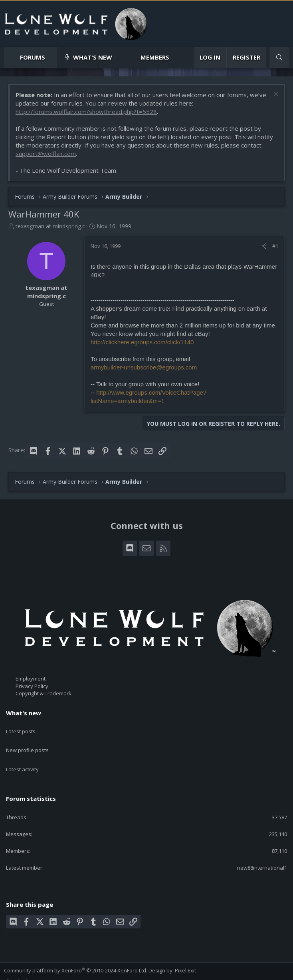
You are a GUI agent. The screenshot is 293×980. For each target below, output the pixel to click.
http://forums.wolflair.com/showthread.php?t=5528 (86, 112)
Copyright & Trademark (44, 693)
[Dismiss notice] (275, 95)
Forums (33, 57)
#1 (275, 246)
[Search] (279, 57)
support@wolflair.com (46, 154)
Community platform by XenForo (76, 952)
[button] (52, 57)
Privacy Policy (32, 686)
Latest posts (21, 727)
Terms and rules (54, 971)
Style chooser (24, 964)
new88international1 (262, 850)
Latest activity (22, 756)
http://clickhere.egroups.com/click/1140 (142, 342)
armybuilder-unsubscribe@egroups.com (144, 367)
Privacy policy (94, 971)
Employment (31, 679)
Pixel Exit (185, 952)
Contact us (17, 971)
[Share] (264, 246)
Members (155, 57)
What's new (93, 57)
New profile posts (27, 741)
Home (137, 971)
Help (120, 971)
